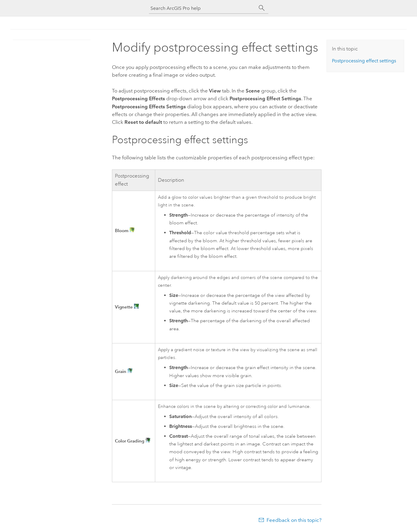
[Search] (262, 8)
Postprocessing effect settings (364, 61)
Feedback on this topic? (294, 520)
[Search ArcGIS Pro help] (203, 8)
